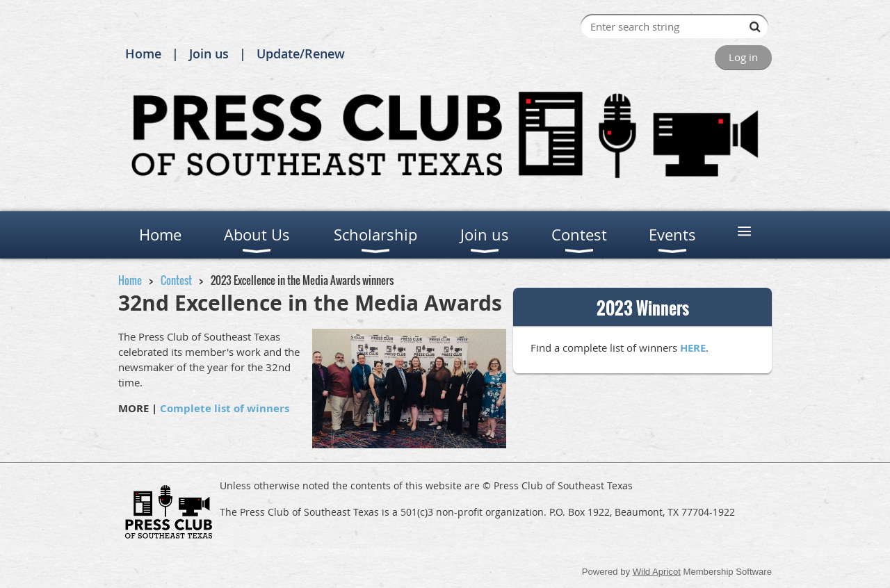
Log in (743, 57)
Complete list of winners (225, 408)
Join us (209, 54)
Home (143, 54)
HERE (693, 348)
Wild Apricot (657, 572)
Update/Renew (301, 54)
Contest (176, 280)
